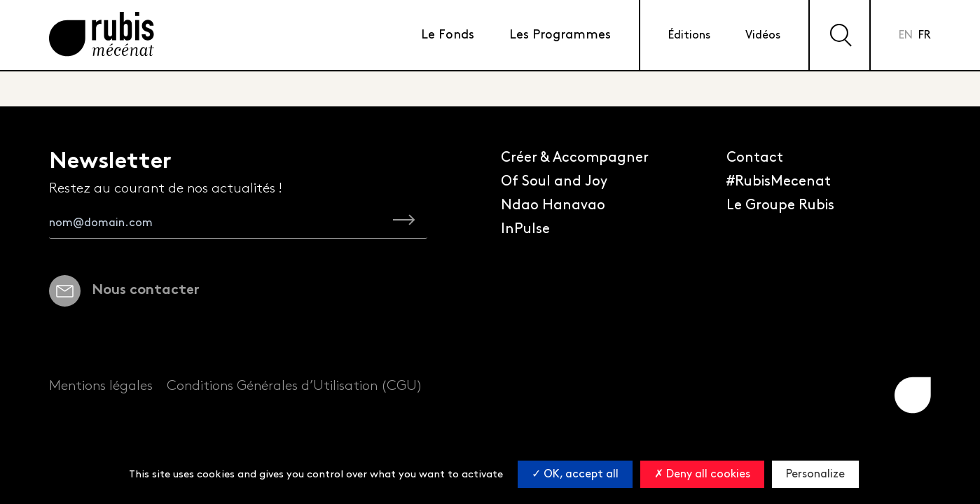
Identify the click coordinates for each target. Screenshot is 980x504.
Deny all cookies (702, 474)
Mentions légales (101, 386)
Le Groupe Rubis (780, 205)
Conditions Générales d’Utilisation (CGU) (295, 386)
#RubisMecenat (779, 181)
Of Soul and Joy (554, 181)
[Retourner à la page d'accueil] (102, 35)
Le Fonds (448, 35)
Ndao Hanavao (553, 205)
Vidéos (763, 35)
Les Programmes (560, 35)
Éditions (689, 35)
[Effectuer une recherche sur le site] (840, 35)
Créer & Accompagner (575, 157)
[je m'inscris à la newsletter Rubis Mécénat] (404, 223)
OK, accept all (575, 474)
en (906, 35)
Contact (755, 157)
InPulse (525, 229)
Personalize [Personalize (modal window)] (815, 474)
